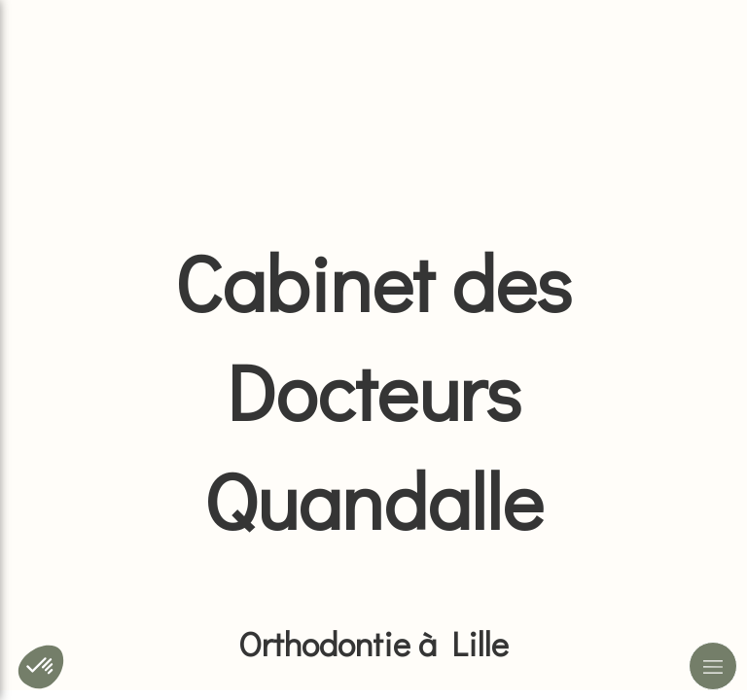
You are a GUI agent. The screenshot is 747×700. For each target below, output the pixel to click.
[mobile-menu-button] (713, 666)
